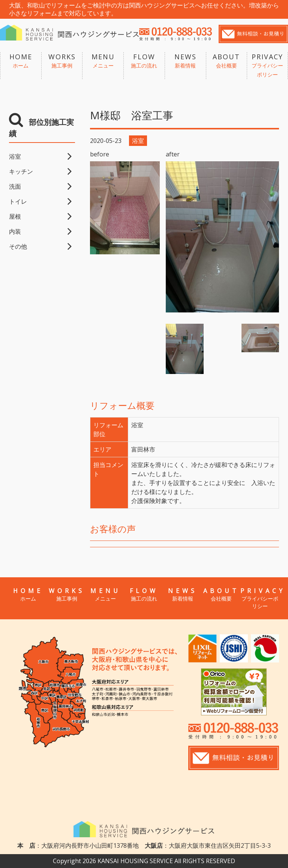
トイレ (18, 201)
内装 (15, 231)
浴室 (15, 156)
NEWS (185, 61)
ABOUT (227, 61)
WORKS (62, 61)
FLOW (144, 61)
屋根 (15, 216)
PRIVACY (267, 66)
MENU (103, 61)
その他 (18, 246)
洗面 (15, 186)
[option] (222, 237)
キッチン (21, 171)
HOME (21, 61)
